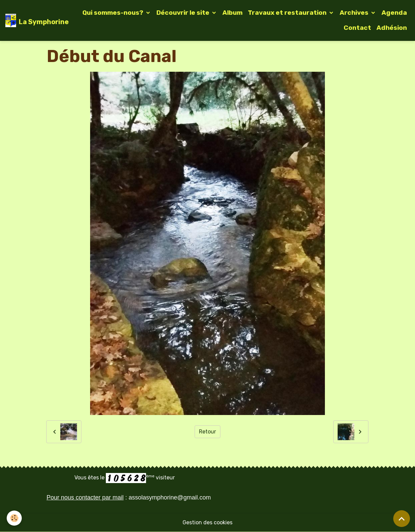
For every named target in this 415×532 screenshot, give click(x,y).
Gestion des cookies (207, 522)
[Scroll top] (402, 519)
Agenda (394, 13)
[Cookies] (14, 518)
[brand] (33, 20)
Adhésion (392, 28)
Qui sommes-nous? (114, 13)
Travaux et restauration (288, 13)
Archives (355, 13)
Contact (357, 28)
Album (232, 13)
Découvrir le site (184, 13)
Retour (207, 432)
